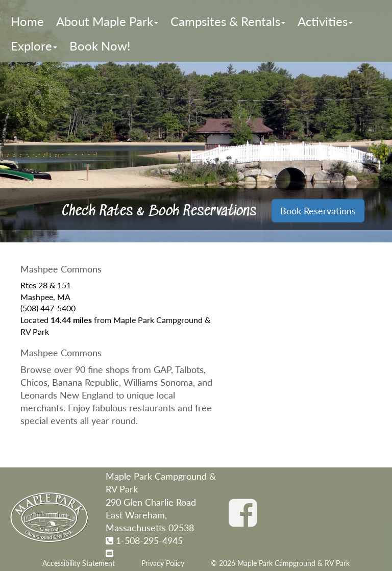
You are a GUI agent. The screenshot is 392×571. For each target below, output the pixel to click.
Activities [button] (325, 21)
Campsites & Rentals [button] (228, 21)
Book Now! (100, 46)
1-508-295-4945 (149, 541)
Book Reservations (318, 211)
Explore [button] (34, 46)
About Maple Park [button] (107, 21)
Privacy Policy (163, 563)
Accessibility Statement (79, 563)
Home (27, 21)
